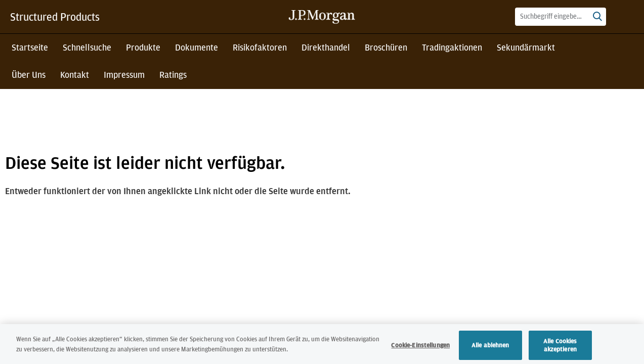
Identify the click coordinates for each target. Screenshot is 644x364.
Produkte (143, 47)
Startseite (30, 47)
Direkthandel (326, 47)
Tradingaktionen (452, 47)
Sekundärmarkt (526, 47)
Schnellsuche (87, 47)
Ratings (173, 75)
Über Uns (29, 75)
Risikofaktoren (260, 47)
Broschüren (386, 47)
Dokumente (197, 47)
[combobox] (561, 17)
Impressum (124, 75)
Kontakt (75, 75)
